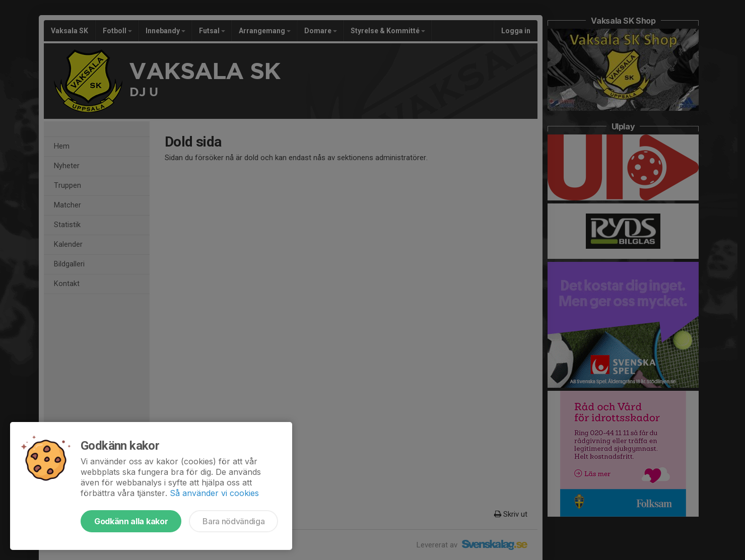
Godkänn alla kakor (131, 521)
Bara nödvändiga (233, 521)
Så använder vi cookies (214, 493)
